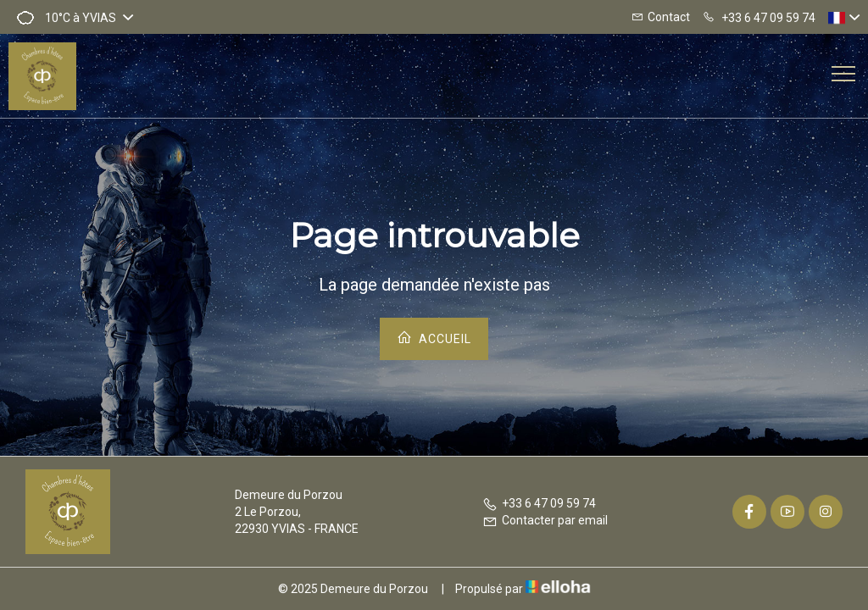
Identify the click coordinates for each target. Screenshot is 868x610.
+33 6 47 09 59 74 (539, 503)
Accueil (434, 338)
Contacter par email (545, 520)
